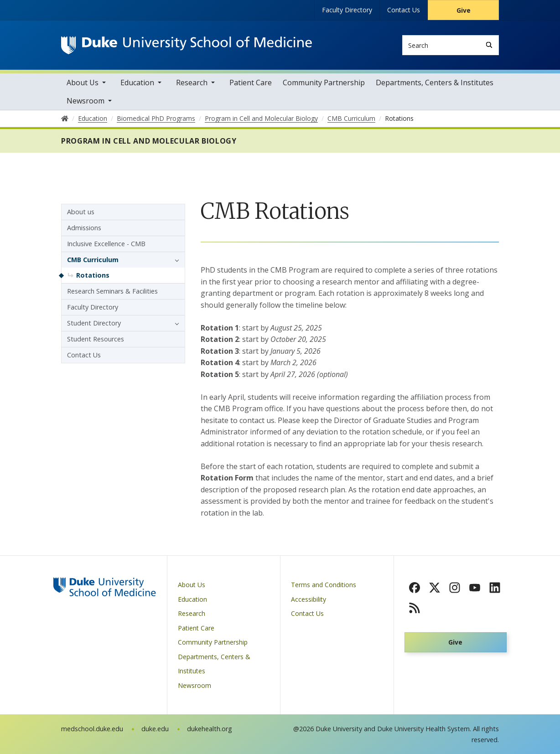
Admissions (84, 228)
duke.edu (155, 729)
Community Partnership (324, 83)
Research (192, 83)
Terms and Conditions (324, 585)
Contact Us (404, 10)
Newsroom (86, 101)
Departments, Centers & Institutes (435, 83)
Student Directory (94, 323)
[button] (175, 260)
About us (81, 212)
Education (137, 83)
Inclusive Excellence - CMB (106, 244)
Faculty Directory (347, 10)
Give (464, 10)
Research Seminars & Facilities (112, 291)
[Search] (489, 45)
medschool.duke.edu (92, 729)
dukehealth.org (210, 729)
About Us (83, 83)
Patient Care (251, 83)
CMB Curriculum (93, 260)
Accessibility (309, 599)
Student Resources (96, 339)
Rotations (93, 275)
